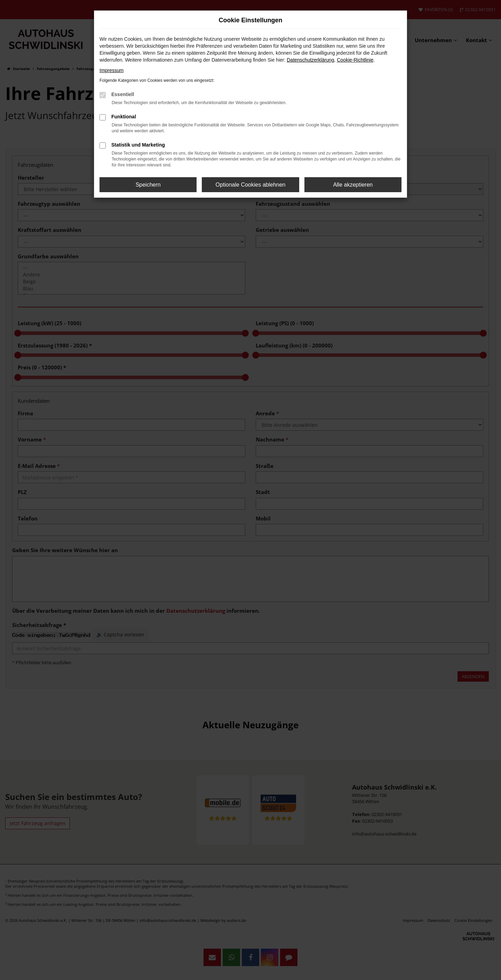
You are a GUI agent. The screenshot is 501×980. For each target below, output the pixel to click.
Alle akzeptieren (353, 185)
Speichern (148, 185)
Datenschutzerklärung (310, 60)
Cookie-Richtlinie (355, 60)
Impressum (112, 70)
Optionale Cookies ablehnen (250, 185)
